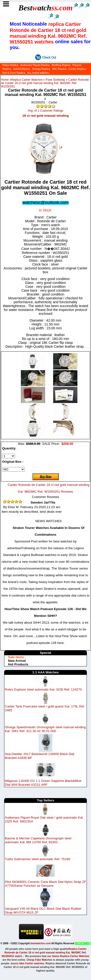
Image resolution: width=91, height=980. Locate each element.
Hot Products (18, 664)
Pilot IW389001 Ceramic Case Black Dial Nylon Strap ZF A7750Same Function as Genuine (45, 884)
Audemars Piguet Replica (35, 65)
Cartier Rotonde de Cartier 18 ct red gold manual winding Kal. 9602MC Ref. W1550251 (45, 83)
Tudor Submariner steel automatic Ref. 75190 (37, 859)
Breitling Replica (61, 65)
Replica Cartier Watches (27, 80)
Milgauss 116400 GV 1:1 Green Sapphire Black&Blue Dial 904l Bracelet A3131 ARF (43, 783)
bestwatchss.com (40, 943)
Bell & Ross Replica (14, 73)
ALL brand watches (38, 73)
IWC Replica (59, 69)
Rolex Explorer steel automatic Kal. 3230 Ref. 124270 (43, 689)
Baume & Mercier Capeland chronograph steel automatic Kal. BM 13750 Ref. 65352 (38, 840)
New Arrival (17, 661)
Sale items (16, 657)
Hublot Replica (21, 69)
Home (5, 80)
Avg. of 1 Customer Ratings (45, 111)
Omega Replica (41, 69)
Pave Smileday (55, 80)
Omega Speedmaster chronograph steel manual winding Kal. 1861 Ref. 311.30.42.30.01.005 (45, 729)
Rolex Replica (10, 65)
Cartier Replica (77, 69)
